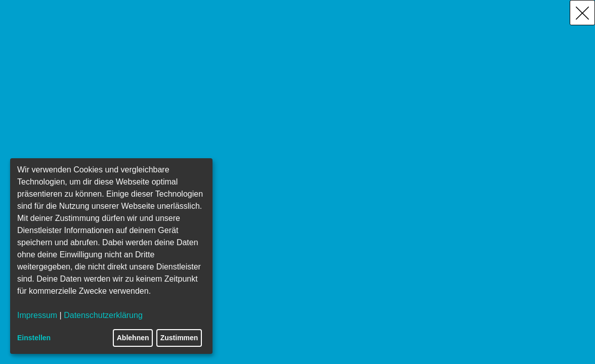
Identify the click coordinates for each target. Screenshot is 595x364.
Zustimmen (179, 338)
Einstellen (34, 338)
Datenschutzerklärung (103, 315)
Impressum (37, 315)
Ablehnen (133, 338)
